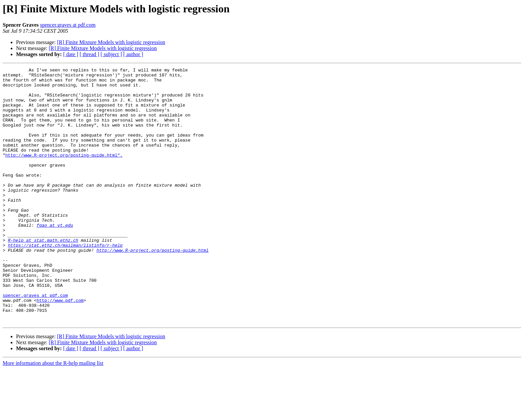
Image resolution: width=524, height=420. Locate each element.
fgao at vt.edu (55, 257)
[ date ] (71, 54)
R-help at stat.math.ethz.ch (43, 275)
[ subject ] (111, 54)
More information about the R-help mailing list (53, 414)
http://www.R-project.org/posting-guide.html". (64, 173)
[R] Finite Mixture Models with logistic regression (111, 42)
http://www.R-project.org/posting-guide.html (153, 287)
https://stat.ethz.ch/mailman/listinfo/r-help (65, 281)
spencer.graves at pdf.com (68, 25)
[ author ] (133, 54)
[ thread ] (89, 54)
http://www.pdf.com (60, 347)
